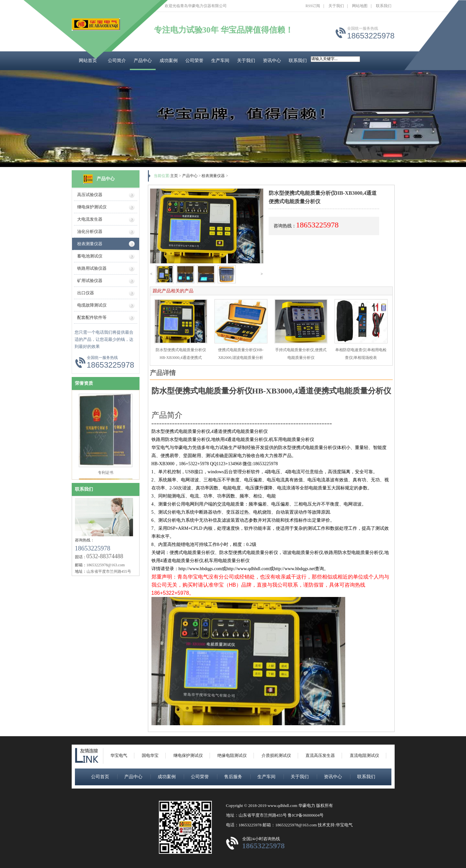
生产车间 (220, 61)
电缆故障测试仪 (92, 305)
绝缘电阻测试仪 (232, 755)
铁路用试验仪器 (92, 268)
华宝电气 (119, 755)
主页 (174, 176)
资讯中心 (272, 61)
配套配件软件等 (92, 317)
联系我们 (384, 6)
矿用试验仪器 (90, 281)
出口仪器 (86, 293)
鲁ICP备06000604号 (306, 815)
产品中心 (143, 61)
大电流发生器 (90, 219)
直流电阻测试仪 (364, 755)
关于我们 (336, 6)
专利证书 (106, 475)
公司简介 (117, 61)
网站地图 (360, 6)
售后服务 (233, 777)
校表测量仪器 (90, 244)
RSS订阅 (313, 6)
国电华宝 (150, 755)
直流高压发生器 (320, 755)
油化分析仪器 (90, 231)
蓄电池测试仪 (90, 256)
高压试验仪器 (90, 195)
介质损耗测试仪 (276, 755)
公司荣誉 (194, 61)
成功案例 (169, 61)
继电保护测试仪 (92, 207)
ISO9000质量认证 (105, 391)
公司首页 (100, 777)
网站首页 (88, 61)
